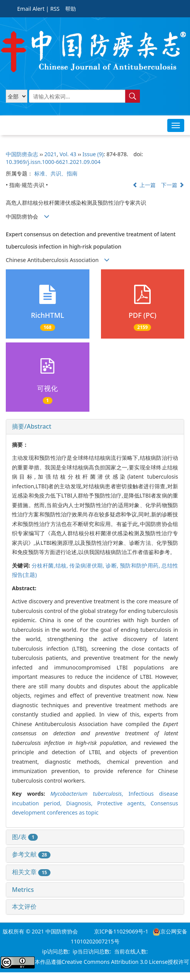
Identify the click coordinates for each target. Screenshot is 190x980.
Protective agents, (124, 803)
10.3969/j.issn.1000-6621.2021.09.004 (53, 162)
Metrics (23, 890)
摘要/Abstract (32, 426)
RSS (55, 9)
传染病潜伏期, (87, 565)
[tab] (95, 427)
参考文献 (31, 854)
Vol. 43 (68, 154)
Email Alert (31, 9)
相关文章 (31, 872)
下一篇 (173, 185)
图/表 (25, 837)
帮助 (71, 9)
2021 (50, 154)
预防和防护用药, (141, 565)
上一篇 (144, 185)
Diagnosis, (82, 803)
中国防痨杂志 (22, 154)
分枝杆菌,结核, (50, 565)
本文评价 (24, 907)
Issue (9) (93, 154)
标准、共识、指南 (56, 173)
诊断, (113, 565)
